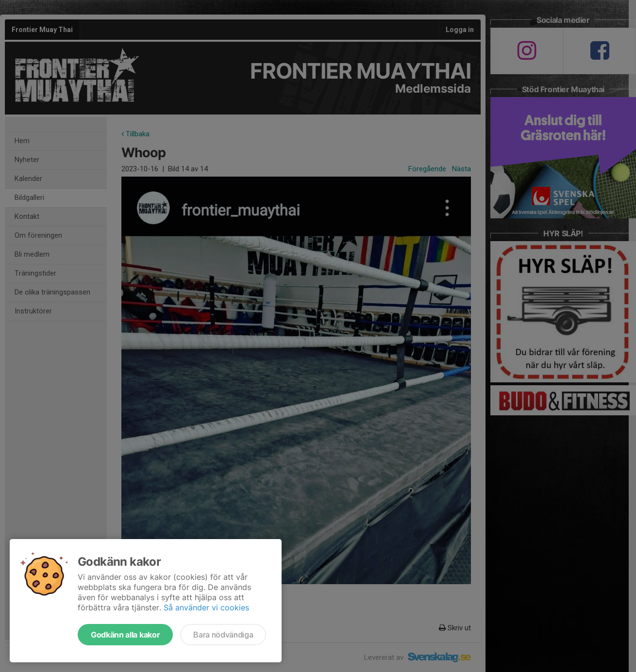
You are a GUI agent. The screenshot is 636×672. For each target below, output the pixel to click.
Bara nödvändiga (223, 635)
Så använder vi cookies (206, 607)
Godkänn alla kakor (125, 635)
